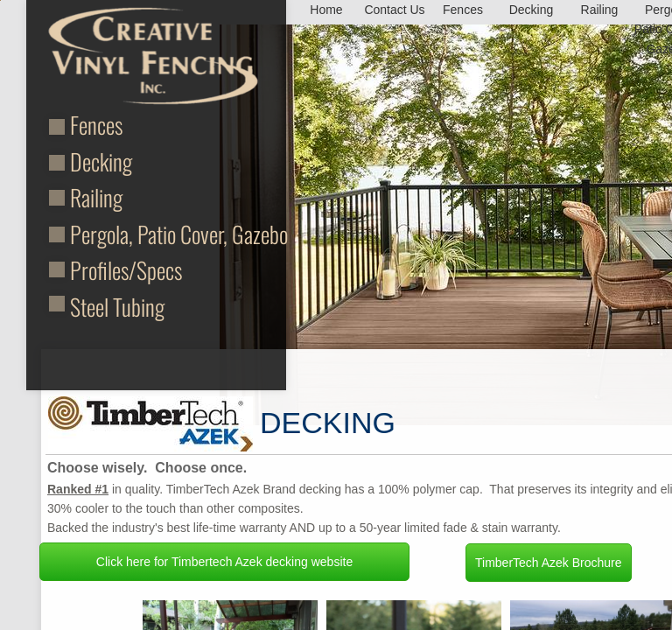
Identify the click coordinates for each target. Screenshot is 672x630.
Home (326, 10)
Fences (96, 125)
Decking (101, 161)
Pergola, (104, 234)
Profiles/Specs (126, 270)
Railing (96, 197)
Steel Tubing (117, 307)
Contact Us (394, 10)
